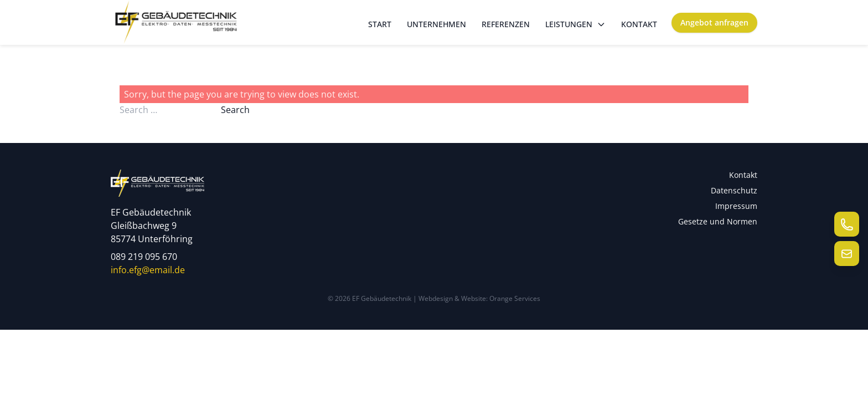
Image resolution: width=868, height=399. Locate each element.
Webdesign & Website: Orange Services (479, 298)
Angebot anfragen (714, 22)
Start (380, 24)
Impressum (736, 206)
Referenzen (506, 24)
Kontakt (639, 24)
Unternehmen (436, 24)
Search (235, 110)
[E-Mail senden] (847, 254)
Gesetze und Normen (718, 221)
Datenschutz (734, 190)
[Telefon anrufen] (847, 224)
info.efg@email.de (148, 270)
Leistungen (575, 24)
